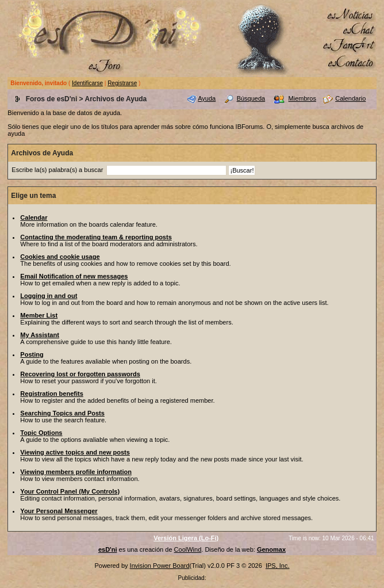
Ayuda (207, 98)
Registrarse (122, 83)
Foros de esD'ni (52, 99)
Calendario (350, 98)
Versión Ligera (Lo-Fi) (186, 538)
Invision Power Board (160, 566)
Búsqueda (251, 98)
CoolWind (188, 549)
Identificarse (87, 83)
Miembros (302, 98)
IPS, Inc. (278, 566)
